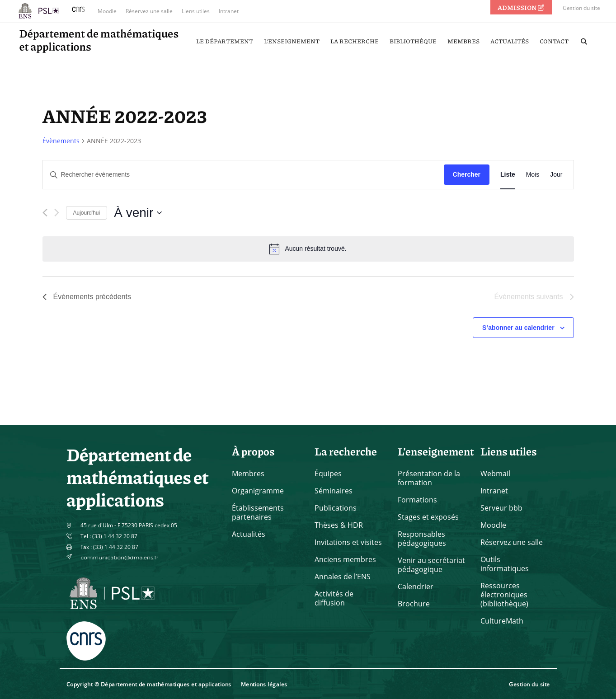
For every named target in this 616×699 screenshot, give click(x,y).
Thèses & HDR (339, 525)
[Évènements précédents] (45, 213)
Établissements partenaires (258, 512)
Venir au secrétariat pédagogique (431, 565)
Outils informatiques (505, 564)
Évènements (61, 141)
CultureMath (502, 621)
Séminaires (334, 491)
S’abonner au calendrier (518, 328)
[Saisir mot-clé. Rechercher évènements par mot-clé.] (243, 175)
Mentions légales (264, 684)
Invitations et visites (348, 542)
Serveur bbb (501, 508)
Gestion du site (581, 8)
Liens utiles (196, 11)
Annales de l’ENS (343, 577)
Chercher (467, 174)
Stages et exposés (428, 517)
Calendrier (416, 586)
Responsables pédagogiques (422, 539)
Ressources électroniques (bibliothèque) (504, 595)
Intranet (229, 11)
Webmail (495, 474)
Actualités (249, 534)
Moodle (107, 11)
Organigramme (258, 491)
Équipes (328, 474)
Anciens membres (345, 559)
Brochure (414, 604)
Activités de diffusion (334, 598)
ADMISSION (522, 7)
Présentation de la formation (429, 478)
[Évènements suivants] (57, 213)
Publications (336, 508)
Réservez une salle (149, 11)
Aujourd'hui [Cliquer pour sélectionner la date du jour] (87, 213)
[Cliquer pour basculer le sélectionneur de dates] (138, 213)
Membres (248, 474)
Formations (417, 500)
